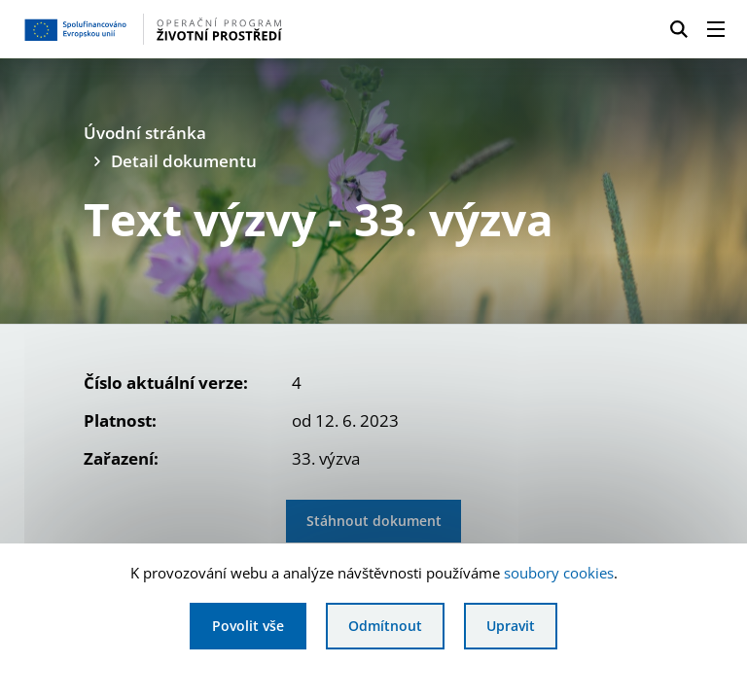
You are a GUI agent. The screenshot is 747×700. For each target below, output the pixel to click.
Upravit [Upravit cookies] (511, 626)
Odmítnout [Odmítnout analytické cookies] (385, 626)
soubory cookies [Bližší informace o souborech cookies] (559, 573)
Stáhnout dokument (374, 521)
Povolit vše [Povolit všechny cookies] (248, 626)
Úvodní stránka (145, 133)
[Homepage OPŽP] (179, 29)
